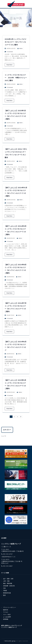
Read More (9, 65)
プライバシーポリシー (9, 607)
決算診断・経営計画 (9, 586)
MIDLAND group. (10, 641)
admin (21, 48)
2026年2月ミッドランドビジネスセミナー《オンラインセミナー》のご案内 (16, 42)
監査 (4, 595)
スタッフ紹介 (7, 614)
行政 (4, 588)
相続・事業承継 (8, 583)
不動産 (5, 591)
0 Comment (10, 52)
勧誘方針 (6, 610)
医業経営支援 (7, 593)
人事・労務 (6, 581)
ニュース (4, 436)
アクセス (6, 612)
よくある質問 (7, 617)
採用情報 (6, 619)
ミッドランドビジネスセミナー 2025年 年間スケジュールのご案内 (16, 78)
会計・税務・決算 (8, 579)
